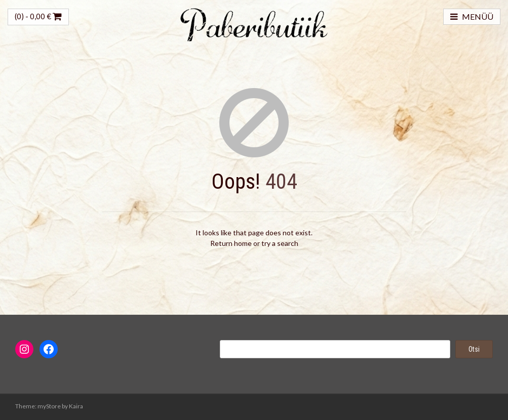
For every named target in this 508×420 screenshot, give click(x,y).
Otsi (474, 349)
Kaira (76, 406)
